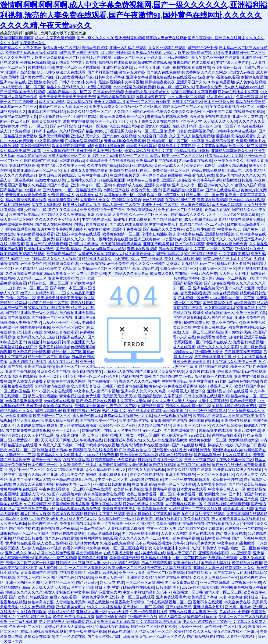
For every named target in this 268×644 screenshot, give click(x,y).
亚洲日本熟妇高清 (24, 165)
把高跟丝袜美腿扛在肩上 (130, 170)
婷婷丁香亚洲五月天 (216, 386)
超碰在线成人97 (197, 322)
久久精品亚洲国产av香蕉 (134, 112)
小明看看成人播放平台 (187, 391)
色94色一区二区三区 (26, 627)
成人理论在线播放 (218, 318)
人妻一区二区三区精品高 (202, 332)
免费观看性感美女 (212, 337)
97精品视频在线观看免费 (48, 308)
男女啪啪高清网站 (219, 308)
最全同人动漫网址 (109, 102)
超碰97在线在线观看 (154, 62)
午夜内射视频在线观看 (35, 234)
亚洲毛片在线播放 (84, 244)
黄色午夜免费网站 (63, 210)
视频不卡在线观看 (208, 602)
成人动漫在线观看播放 (78, 425)
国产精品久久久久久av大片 (193, 215)
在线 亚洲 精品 (184, 126)
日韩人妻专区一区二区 (67, 156)
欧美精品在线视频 (247, 563)
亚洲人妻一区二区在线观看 (132, 597)
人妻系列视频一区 (185, 342)
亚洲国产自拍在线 (176, 180)
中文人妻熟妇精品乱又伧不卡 (67, 151)
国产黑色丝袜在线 (24, 528)
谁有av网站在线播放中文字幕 (149, 151)
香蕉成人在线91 (218, 210)
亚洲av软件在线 (247, 430)
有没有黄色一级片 (227, 67)
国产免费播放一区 (177, 357)
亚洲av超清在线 (13, 82)
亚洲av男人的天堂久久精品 (144, 391)
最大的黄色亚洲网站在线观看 (215, 58)
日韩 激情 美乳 (168, 587)
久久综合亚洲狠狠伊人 (207, 411)
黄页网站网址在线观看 (19, 489)
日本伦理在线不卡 (43, 524)
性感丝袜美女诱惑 (39, 249)
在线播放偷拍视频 (249, 112)
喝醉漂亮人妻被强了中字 (21, 322)
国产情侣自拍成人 (91, 499)
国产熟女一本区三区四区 (71, 288)
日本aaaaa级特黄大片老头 (104, 249)
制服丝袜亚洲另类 (52, 450)
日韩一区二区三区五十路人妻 (138, 58)
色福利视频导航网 (110, 146)
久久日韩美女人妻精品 (210, 548)
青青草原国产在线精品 (46, 112)
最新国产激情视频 (15, 318)
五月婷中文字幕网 (102, 156)
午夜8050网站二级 (180, 200)
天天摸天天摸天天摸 (119, 396)
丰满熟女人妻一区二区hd (125, 195)
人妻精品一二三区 (32, 278)
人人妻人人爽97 (174, 533)
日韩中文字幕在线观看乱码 (207, 396)
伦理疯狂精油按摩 (35, 62)
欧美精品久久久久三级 (35, 337)
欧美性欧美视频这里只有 (74, 617)
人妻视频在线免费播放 (126, 528)
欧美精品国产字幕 (249, 386)
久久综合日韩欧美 (227, 425)
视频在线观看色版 (20, 229)
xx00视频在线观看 (59, 401)
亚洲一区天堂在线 (247, 116)
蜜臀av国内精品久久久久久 (238, 175)
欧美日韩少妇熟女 (200, 229)
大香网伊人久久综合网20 (206, 72)
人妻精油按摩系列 (71, 602)
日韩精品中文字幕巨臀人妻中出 (82, 563)
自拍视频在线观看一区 (184, 504)
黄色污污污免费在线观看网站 (173, 386)
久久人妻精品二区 (39, 435)
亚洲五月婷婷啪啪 (54, 347)
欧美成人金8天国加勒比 (170, 273)
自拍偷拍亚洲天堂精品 (78, 313)
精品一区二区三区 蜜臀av (140, 156)
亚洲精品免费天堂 (208, 288)
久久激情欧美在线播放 (24, 273)
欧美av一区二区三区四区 (183, 156)
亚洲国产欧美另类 (158, 244)
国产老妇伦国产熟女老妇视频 (123, 465)
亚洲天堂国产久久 (191, 82)
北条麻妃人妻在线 (119, 372)
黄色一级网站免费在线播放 (110, 239)
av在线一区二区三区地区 (141, 107)
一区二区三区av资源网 (144, 582)
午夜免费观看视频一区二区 (232, 107)
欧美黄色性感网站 (200, 165)
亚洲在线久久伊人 (250, 249)
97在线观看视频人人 (223, 524)
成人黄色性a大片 (220, 97)
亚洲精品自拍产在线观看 (157, 161)
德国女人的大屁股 (156, 126)
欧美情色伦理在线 (134, 421)
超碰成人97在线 (221, 445)
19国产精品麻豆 (151, 406)
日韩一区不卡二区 (20, 298)
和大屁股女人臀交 (35, 514)
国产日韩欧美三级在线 (35, 509)
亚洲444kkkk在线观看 (247, 200)
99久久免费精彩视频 (37, 607)
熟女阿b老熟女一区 (55, 116)
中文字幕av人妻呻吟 (232, 62)
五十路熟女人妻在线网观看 (156, 121)
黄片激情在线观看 (20, 543)
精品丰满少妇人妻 (238, 509)
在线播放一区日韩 (188, 592)
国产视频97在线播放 (41, 161)
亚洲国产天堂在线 (143, 617)
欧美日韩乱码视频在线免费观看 (32, 53)
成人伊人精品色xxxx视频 (244, 87)
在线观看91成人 (89, 195)
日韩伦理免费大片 (200, 543)
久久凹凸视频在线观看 (167, 48)
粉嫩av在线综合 (93, 528)
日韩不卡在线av (45, 131)
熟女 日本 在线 (112, 582)
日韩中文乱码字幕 (110, 77)
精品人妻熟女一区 (59, 273)
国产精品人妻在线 (216, 563)
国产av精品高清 (63, 126)
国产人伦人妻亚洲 (240, 288)
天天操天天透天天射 (220, 121)
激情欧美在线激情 (39, 636)
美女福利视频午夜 (87, 372)
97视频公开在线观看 (61, 332)
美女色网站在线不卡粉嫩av (236, 632)
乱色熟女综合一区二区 (154, 632)
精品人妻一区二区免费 (204, 195)
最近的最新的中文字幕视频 (74, 62)
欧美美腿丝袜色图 (153, 509)
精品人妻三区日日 (182, 553)
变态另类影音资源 (195, 293)
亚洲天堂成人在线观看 (116, 622)
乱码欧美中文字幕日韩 (177, 146)
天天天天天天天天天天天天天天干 (67, 97)
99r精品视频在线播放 (192, 151)
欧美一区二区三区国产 (247, 146)
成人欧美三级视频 (52, 543)
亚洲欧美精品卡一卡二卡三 (102, 210)
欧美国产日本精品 (24, 215)
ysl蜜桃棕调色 (199, 450)
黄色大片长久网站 (71, 381)
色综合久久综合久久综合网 (179, 112)
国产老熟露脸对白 (102, 72)
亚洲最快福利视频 (219, 234)
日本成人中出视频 (234, 612)
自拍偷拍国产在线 (58, 406)
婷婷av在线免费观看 (208, 170)
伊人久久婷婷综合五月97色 (205, 622)
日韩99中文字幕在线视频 (236, 131)
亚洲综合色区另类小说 (71, 327)
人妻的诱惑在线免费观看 (37, 425)
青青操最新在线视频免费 (167, 116)
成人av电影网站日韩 (201, 219)
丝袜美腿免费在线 (63, 200)
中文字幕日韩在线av (210, 327)
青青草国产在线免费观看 (193, 62)
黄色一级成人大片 (169, 165)
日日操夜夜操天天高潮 (243, 352)
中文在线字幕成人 (237, 455)
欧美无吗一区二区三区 (52, 416)
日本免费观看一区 (108, 151)
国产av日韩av (87, 582)
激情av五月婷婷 (95, 48)
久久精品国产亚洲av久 (247, 239)
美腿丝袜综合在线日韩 (46, 342)
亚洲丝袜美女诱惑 (117, 67)
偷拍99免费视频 (254, 77)
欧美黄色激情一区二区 (121, 234)
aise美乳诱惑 (245, 303)
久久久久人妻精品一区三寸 (216, 578)
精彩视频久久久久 (71, 239)
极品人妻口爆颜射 (43, 396)
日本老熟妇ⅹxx (72, 161)
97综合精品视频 (221, 82)
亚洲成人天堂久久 (86, 136)
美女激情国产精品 (35, 146)
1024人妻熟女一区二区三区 (22, 87)
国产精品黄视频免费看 (140, 533)
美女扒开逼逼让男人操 (113, 131)
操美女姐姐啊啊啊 (217, 587)
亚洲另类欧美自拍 (177, 327)
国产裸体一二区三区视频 (52, 318)
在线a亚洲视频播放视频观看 (44, 632)
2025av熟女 (191, 587)
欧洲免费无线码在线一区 (214, 313)
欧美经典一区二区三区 (117, 425)
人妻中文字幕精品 (188, 234)
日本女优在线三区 (31, 156)
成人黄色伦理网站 (195, 205)
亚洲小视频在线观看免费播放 (186, 67)
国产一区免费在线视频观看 (188, 479)
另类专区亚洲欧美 (173, 249)
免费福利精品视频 (248, 342)
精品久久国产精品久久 (65, 87)
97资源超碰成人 (61, 195)
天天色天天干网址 (234, 273)
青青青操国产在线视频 (169, 421)
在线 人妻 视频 (12, 244)
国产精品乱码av (207, 455)
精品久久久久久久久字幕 (218, 347)
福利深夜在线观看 (210, 514)
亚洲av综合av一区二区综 (91, 185)
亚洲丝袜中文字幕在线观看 (78, 234)
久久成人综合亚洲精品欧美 (165, 440)
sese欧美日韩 (200, 435)
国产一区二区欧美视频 (165, 573)
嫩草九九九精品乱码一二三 (193, 264)
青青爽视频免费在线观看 (104, 494)
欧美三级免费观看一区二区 (57, 58)
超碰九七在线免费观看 (132, 219)
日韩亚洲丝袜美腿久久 (122, 440)
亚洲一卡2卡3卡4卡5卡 (114, 121)
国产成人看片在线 (231, 533)
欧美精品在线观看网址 (211, 416)
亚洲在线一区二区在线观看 (180, 210)
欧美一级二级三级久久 (175, 87)
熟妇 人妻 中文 (114, 411)
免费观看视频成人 (141, 210)
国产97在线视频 (162, 465)
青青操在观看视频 (212, 200)
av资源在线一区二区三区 (48, 303)
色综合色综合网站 (124, 126)
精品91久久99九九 (20, 519)
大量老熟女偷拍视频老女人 (147, 92)
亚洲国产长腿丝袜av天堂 (30, 479)
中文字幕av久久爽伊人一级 (63, 165)
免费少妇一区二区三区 (171, 170)
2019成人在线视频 (180, 347)
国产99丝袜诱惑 (238, 332)
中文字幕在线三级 (97, 219)
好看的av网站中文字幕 (19, 116)
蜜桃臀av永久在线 (180, 337)
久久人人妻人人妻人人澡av (174, 401)
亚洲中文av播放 (157, 185)
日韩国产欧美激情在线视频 (22, 92)
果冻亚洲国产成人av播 (86, 342)
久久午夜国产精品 (102, 165)
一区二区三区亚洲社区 (215, 475)
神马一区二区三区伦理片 (154, 131)
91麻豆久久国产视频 (248, 185)
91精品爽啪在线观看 (212, 367)
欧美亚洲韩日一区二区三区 (243, 53)
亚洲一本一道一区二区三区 (179, 303)
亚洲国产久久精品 (141, 578)
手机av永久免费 (209, 87)
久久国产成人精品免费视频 (192, 136)
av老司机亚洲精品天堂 (24, 401)
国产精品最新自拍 (168, 219)
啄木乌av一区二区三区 (19, 107)
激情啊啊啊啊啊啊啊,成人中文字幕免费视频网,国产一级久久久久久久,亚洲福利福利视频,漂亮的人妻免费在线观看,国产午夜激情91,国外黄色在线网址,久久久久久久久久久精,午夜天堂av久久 (134, 15)
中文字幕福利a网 (49, 141)
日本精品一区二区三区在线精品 (104, 269)
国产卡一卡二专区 (46, 460)
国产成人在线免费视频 (165, 72)
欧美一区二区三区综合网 (123, 548)
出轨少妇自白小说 (32, 210)
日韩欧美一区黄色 (89, 406)
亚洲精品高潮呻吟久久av (232, 151)
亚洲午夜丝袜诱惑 (106, 504)
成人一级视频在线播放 (172, 416)
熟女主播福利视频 (243, 327)
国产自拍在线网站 (219, 283)
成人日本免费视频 (15, 131)
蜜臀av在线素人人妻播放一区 (63, 107)
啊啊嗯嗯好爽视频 (35, 327)
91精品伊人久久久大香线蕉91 (56, 259)
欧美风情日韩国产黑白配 (199, 53)
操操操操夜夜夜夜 (160, 82)
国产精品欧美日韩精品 (247, 484)
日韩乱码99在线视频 (136, 165)
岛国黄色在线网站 (243, 381)
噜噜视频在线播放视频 (117, 62)
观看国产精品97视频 (186, 283)
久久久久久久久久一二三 (139, 538)
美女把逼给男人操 (54, 622)
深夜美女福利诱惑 (46, 205)
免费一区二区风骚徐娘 (176, 484)
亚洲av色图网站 (177, 58)
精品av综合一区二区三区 (48, 283)
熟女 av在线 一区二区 (174, 288)
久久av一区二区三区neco (149, 215)
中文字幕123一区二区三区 (211, 249)
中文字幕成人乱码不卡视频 (212, 141)
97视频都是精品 (72, 573)
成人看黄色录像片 (140, 254)
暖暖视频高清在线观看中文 (238, 136)
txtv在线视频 (153, 200)
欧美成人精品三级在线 (59, 421)
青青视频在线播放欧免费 (26, 195)
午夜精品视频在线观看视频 (227, 504)
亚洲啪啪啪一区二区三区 (167, 141)
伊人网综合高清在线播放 (162, 175)
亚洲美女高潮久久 (104, 107)
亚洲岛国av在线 (30, 332)
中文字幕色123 (229, 229)
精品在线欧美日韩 (250, 102)
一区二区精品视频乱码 (83, 190)
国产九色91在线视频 (247, 126)
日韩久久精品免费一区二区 (89, 112)
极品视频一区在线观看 (214, 376)
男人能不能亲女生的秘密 (89, 229)
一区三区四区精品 (15, 391)
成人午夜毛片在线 (63, 362)
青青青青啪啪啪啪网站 (208, 499)
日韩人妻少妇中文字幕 (78, 82)
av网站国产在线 (116, 190)
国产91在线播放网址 (222, 190)
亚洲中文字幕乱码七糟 (208, 381)
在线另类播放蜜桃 (78, 460)
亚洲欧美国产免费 (218, 112)
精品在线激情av (100, 602)
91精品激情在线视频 (52, 386)
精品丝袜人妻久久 (97, 259)
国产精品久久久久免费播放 (63, 215)
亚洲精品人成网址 (28, 499)
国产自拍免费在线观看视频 (28, 430)
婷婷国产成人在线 (177, 313)
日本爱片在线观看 (192, 489)
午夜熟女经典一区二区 (234, 460)
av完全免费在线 (33, 264)
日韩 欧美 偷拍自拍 (135, 450)
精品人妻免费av (26, 421)
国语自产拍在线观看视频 (46, 244)
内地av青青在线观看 (195, 161)
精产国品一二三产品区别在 (186, 107)
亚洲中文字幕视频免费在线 (149, 77)
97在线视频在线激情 (201, 254)
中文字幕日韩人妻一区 (227, 489)
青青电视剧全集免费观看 (125, 141)
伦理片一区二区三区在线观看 (80, 367)
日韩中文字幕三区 (187, 102)
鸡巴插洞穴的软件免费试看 (200, 528)
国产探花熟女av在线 (230, 573)
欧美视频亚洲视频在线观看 (22, 254)
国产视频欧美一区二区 (98, 421)
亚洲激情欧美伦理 (43, 82)
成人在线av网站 (52, 102)
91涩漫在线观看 (99, 87)
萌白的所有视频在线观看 (182, 308)
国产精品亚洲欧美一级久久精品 (32, 313)
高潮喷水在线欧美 (97, 58)
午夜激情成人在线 (199, 175)
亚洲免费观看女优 (63, 278)
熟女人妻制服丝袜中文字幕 (167, 548)
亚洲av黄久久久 (217, 185)
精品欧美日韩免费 (238, 180)
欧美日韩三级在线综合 (58, 175)
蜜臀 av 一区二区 (34, 126)
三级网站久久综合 (82, 180)
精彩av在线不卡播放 (233, 264)
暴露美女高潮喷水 (46, 121)
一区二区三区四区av (189, 558)
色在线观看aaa (184, 77)
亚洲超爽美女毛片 (84, 543)
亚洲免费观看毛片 (113, 475)
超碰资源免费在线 (63, 264)
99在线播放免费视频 (17, 224)
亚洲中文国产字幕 (251, 313)
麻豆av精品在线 (80, 102)
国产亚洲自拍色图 (111, 617)
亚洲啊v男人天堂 (209, 352)
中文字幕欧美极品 (212, 146)
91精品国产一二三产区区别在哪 (195, 509)
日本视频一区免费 (93, 126)
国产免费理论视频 (218, 303)
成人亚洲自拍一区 (213, 126)
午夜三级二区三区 (121, 406)
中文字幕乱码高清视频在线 (158, 622)
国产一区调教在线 (71, 636)
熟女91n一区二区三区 (31, 288)
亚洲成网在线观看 (236, 421)
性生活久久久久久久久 (24, 592)
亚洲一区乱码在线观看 (128, 48)
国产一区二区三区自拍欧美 (148, 102)
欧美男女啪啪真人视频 (82, 205)
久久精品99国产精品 (76, 131)
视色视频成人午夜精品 (59, 528)
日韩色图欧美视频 (185, 278)
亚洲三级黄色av (147, 239)
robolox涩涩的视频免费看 (134, 87)
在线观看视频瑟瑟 (125, 175)
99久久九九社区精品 (104, 607)
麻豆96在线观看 (99, 489)
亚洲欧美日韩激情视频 (93, 318)
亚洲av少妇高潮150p (87, 322)
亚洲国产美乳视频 (20, 372)
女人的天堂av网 (174, 435)
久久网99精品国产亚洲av (67, 470)
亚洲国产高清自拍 (20, 72)
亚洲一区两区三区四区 (24, 582)
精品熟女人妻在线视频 (147, 470)
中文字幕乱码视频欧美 (236, 543)
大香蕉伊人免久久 (95, 200)
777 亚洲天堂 (191, 121)
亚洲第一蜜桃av (238, 607)
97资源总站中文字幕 (178, 239)
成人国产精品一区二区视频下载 (228, 278)
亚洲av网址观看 (239, 170)
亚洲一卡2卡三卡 (66, 430)
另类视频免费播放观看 (71, 504)
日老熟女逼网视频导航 (74, 77)
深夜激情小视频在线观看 (219, 77)
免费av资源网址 (249, 97)
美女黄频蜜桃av (89, 553)
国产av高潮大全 (48, 411)
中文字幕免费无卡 (164, 224)
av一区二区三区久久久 (167, 636)
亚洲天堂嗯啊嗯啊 (54, 136)
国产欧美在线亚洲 (93, 558)
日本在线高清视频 (156, 563)
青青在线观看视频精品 (89, 303)
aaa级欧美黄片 (175, 411)
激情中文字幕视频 (78, 121)
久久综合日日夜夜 (153, 136)
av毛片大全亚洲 (147, 67)
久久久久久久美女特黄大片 (58, 219)
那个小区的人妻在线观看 (52, 391)
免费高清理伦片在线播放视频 (110, 161)
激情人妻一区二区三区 (61, 48)
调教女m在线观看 (226, 435)
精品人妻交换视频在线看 (26, 200)
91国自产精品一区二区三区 (69, 92)
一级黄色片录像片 (93, 597)
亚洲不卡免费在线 (126, 229)
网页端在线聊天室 (115, 53)
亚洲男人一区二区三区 (160, 205)
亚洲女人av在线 (241, 72)
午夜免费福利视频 (195, 519)
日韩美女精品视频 (108, 92)
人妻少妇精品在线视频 (28, 362)
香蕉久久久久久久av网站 (139, 381)
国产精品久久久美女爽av (20, 48)
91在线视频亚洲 (41, 67)
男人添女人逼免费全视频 (33, 381)
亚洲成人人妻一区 (187, 185)
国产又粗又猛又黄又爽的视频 (160, 372)
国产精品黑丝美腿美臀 (115, 97)
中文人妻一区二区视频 (186, 97)
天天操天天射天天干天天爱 (59, 298)
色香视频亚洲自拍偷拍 (243, 528)
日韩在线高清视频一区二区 (160, 460)
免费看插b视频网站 (75, 524)
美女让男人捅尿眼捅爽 (183, 259)
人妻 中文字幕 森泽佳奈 (239, 597)
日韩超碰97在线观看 (146, 479)
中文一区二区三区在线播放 (78, 67)
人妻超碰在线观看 (200, 372)
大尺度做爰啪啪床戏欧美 (121, 244)
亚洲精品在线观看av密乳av (154, 53)
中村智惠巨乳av (127, 259)
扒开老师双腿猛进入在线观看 (61, 72)
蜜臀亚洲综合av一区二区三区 (37, 170)
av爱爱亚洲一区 (56, 322)
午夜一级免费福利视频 (180, 538)
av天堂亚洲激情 (18, 416)
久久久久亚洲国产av (17, 58)
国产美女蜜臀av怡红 (37, 77)
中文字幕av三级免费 (143, 180)
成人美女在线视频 (251, 82)
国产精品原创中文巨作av (20, 190)
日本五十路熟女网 (219, 102)
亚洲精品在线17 (86, 116)
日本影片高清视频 (102, 573)
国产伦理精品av (69, 249)
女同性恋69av (216, 494)
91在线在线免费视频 (101, 455)
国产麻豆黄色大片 (106, 592)
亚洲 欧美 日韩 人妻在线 (107, 215)
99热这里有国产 (13, 342)
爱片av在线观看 (202, 533)
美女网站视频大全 (243, 440)
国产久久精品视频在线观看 (189, 470)
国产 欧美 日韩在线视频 (79, 53)
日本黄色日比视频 (86, 357)
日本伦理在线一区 (43, 465)
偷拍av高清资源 (41, 602)
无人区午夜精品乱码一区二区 (138, 430)
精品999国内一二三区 (73, 484)
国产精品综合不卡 (202, 48)
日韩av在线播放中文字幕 (238, 92)
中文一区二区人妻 (113, 479)
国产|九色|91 (53, 190)
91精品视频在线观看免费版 (242, 219)
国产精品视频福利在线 (206, 636)
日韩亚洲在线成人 (71, 337)
